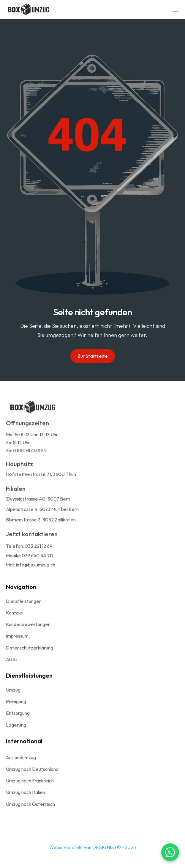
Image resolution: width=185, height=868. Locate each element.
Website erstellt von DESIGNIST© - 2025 (93, 849)
